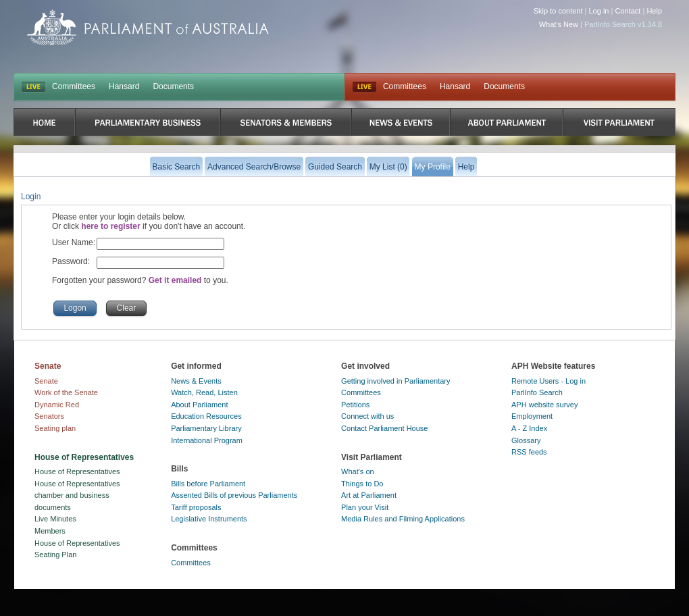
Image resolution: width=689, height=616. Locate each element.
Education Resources (206, 416)
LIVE (33, 87)
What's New (559, 24)
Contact (628, 11)
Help (654, 11)
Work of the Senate (66, 392)
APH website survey (544, 405)
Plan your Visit (365, 507)
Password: (71, 261)
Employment (532, 416)
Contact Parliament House (384, 428)
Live (364, 87)
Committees (74, 86)
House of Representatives (77, 471)
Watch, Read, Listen (204, 392)
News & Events (196, 381)
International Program (207, 440)
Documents (173, 86)
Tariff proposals (196, 507)
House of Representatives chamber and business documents (77, 495)
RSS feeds (529, 452)
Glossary (526, 440)
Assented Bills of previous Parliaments (234, 495)
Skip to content (558, 11)
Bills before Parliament (208, 484)
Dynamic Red (57, 405)
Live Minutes (55, 519)
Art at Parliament (369, 495)
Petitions (355, 405)
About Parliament (199, 405)
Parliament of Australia (148, 27)
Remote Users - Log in (548, 381)
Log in (599, 11)
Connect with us (367, 416)
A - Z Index (529, 428)
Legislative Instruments (209, 519)
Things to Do (362, 484)
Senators (49, 416)
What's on (358, 471)
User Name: (74, 242)
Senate (46, 381)
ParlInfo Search (537, 392)
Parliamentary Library (206, 428)
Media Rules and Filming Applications (403, 519)
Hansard (124, 86)
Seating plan (55, 428)
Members (50, 531)
